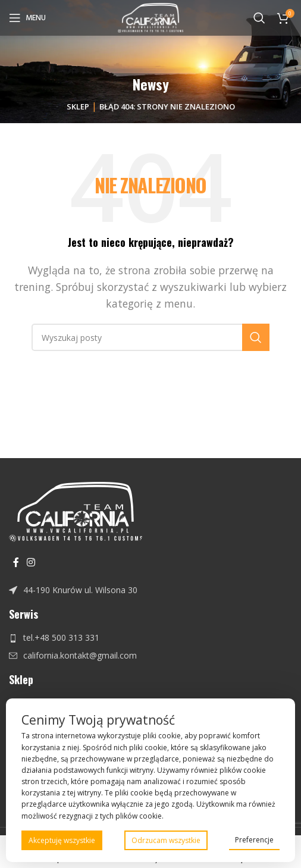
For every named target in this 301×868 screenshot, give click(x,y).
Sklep (78, 106)
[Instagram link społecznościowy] (31, 563)
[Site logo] (151, 17)
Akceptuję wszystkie (62, 840)
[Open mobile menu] (27, 18)
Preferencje (254, 840)
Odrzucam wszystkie (166, 840)
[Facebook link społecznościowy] (16, 563)
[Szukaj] (259, 18)
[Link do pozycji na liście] (150, 590)
